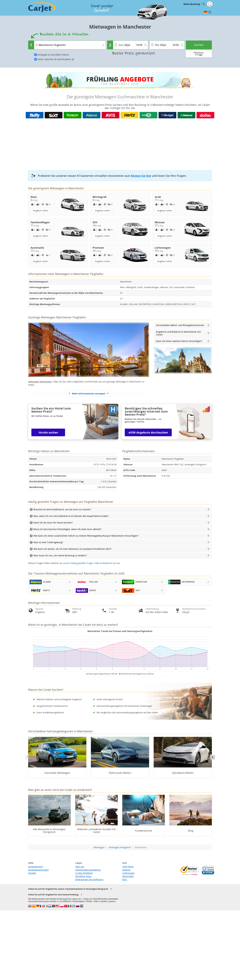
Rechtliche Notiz (83, 876)
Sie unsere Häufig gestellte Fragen (76, 563)
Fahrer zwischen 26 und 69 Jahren (56, 59)
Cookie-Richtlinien (84, 873)
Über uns (80, 867)
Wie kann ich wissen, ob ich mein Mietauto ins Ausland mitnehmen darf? (72, 549)
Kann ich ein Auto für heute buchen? (53, 523)
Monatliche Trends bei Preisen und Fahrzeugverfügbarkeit (120, 631)
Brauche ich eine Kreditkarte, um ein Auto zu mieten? (62, 509)
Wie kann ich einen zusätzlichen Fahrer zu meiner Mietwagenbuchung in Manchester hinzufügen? (86, 536)
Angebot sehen (41, 210)
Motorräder (128, 876)
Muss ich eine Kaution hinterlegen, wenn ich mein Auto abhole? (67, 529)
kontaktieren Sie (108, 563)
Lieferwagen (128, 873)
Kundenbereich (36, 867)
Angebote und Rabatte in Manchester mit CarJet (178, 333)
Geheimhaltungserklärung (88, 870)
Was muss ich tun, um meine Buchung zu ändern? (60, 555)
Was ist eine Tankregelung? (48, 542)
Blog (125, 879)
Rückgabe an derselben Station (53, 55)
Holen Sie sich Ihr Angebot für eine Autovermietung (53, 895)
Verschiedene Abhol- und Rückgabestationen (180, 325)
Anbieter (126, 870)
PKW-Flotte (128, 867)
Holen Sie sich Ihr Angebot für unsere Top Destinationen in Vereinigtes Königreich (68, 889)
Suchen (199, 45)
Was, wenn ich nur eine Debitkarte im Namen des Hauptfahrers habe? (71, 516)
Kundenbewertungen (38, 870)
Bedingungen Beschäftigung (89, 879)
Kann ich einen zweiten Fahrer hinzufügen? (179, 341)
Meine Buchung (192, 4)
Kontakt (32, 873)
